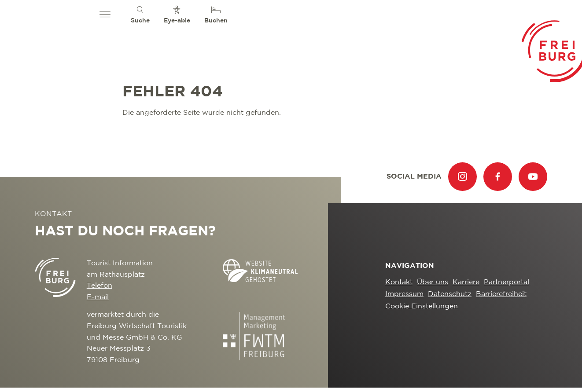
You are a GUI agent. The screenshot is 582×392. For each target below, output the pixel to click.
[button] (105, 15)
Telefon (99, 286)
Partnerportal (506, 282)
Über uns (433, 282)
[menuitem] (140, 14)
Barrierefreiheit (501, 294)
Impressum (404, 294)
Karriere (466, 282)
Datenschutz (450, 294)
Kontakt (399, 282)
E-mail (98, 297)
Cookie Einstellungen (422, 306)
